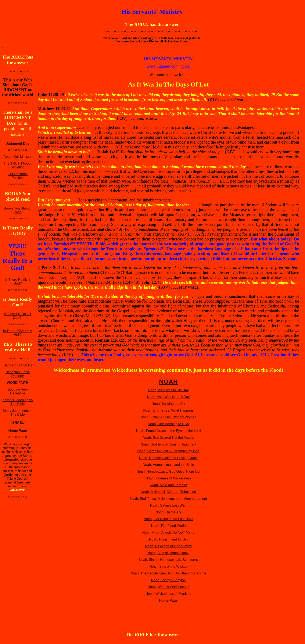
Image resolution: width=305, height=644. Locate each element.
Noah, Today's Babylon (168, 580)
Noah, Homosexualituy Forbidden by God (168, 451)
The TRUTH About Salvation (17, 165)
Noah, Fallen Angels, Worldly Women (168, 417)
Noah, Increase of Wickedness (168, 478)
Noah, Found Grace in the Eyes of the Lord (168, 431)
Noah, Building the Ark (168, 404)
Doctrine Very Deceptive (18, 391)
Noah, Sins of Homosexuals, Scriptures (168, 560)
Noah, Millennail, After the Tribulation (168, 492)
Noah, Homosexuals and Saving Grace (168, 458)
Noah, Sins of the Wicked (168, 566)
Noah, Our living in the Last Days (168, 519)
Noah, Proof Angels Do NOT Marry (168, 533)
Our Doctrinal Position (18, 176)
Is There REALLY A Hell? (18, 333)
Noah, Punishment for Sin (168, 539)
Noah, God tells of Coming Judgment (168, 444)
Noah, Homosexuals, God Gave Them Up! (168, 471)
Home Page (17, 431)
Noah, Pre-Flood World (168, 526)
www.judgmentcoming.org (168, 66)
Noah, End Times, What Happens (168, 410)
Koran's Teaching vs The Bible (18, 402)
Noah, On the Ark (168, 512)
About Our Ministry (18, 157)
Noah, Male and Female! (168, 485)
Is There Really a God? (18, 281)
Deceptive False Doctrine (18, 374)
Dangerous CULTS (18, 365)
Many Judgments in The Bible (18, 413)
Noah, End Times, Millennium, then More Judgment (168, 499)
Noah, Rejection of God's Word (168, 546)
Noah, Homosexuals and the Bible (168, 465)
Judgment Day (18, 143)
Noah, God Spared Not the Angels (168, 438)
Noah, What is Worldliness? (168, 587)
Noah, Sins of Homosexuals (168, 553)
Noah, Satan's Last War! (168, 505)
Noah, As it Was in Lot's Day (168, 397)
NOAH (168, 382)
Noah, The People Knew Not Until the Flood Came (168, 573)
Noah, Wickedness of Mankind (168, 594)
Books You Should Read (18, 210)
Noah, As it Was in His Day (168, 390)
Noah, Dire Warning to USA (168, 424)
